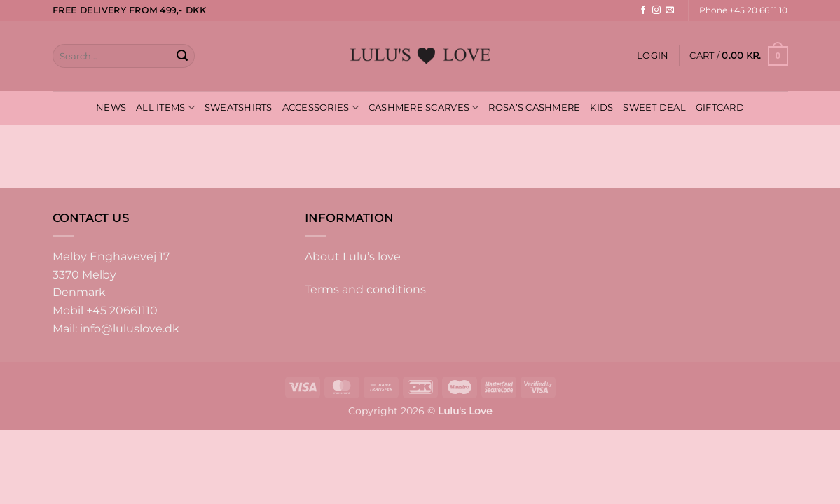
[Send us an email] (670, 10)
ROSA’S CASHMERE (534, 107)
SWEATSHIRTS (239, 107)
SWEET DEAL (654, 107)
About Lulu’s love (353, 257)
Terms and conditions (365, 289)
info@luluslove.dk (130, 329)
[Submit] (182, 56)
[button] (653, 56)
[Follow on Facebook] (643, 10)
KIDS (601, 107)
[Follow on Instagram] (656, 10)
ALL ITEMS (165, 107)
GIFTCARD (720, 107)
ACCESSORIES (321, 107)
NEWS (111, 107)
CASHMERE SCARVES (424, 107)
